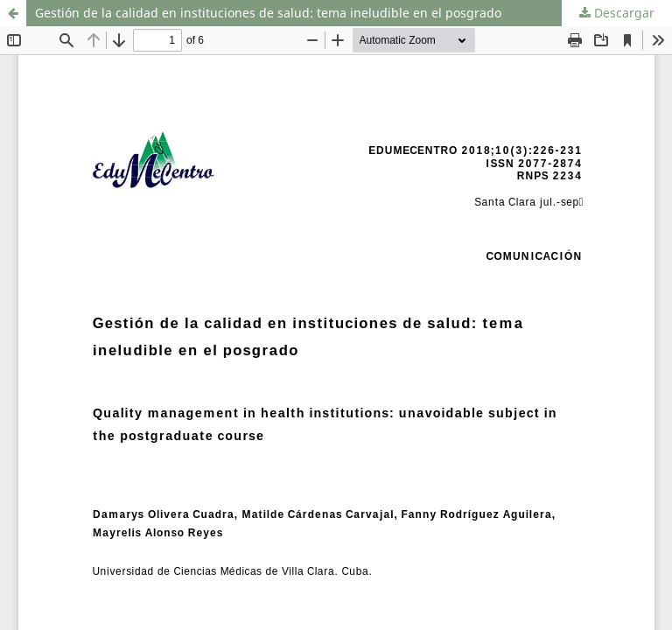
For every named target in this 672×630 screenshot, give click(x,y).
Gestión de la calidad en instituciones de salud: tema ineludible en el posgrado (268, 13)
